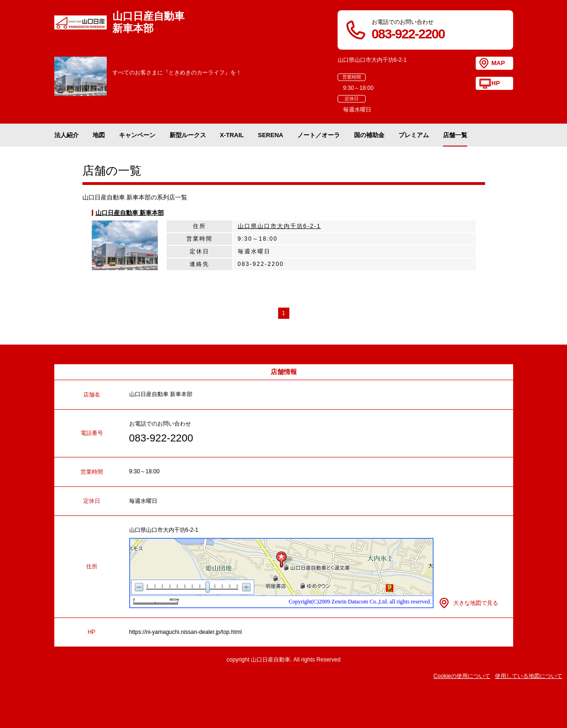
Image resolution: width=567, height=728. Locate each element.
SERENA (271, 135)
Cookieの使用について (462, 676)
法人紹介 (66, 135)
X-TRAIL (232, 135)
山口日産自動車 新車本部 (130, 213)
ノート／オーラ (319, 135)
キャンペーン (137, 135)
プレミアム (414, 135)
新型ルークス (188, 135)
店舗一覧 (455, 135)
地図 (99, 135)
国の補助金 (369, 135)
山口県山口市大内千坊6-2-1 (280, 226)
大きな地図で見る (476, 603)
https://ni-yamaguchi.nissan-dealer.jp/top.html (186, 632)
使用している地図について (529, 676)
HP (496, 83)
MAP (498, 63)
